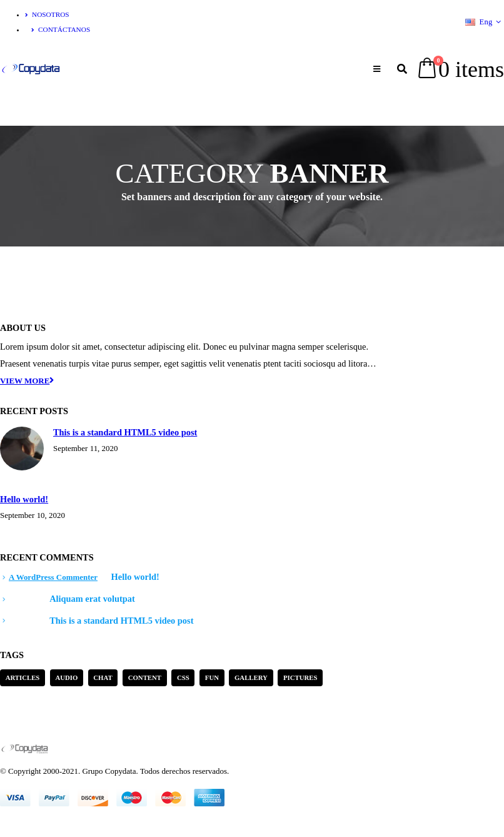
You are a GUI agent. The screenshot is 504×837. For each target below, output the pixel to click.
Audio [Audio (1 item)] (66, 677)
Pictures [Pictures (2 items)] (300, 677)
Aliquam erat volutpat (92, 599)
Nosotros (47, 14)
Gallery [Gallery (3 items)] (251, 677)
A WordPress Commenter (53, 577)
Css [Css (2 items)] (183, 677)
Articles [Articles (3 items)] (23, 677)
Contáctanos (61, 29)
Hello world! (24, 499)
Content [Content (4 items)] (145, 677)
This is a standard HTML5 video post (125, 432)
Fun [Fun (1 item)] (212, 677)
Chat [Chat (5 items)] (103, 677)
